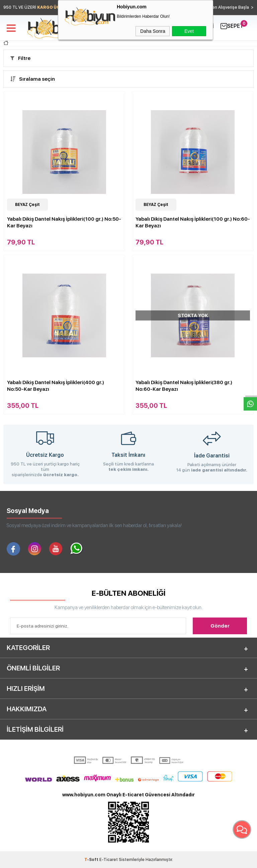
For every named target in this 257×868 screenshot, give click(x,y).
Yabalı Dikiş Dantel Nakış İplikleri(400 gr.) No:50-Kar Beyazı (56, 386)
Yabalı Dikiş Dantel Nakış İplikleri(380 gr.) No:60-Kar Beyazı (184, 386)
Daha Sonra (153, 31)
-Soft (92, 860)
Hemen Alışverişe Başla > (228, 7)
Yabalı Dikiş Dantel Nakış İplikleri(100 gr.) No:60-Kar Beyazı (193, 222)
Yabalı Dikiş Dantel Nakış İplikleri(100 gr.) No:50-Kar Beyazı (64, 222)
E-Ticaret (109, 860)
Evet (189, 31)
